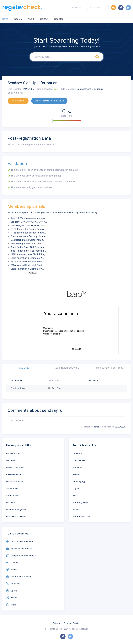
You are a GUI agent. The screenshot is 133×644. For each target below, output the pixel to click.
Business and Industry (19, 549)
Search (18, 19)
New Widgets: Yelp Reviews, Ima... (29, 225)
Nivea (76, 496)
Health (12, 570)
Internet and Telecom (19, 577)
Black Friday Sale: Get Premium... (28, 247)
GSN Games (79, 460)
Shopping (13, 584)
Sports (12, 591)
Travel (12, 598)
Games (12, 563)
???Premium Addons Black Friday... (29, 254)
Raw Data (24, 368)
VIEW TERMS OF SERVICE (49, 101)
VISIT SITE (18, 101)
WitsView (11, 460)
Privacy (56, 623)
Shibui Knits (12, 488)
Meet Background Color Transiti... (28, 240)
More (11, 605)
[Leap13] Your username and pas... (29, 218)
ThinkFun (77, 467)
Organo (76, 488)
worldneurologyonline (17, 510)
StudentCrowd (13, 496)
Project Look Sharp (16, 467)
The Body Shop (80, 502)
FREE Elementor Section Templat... (29, 229)
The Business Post (82, 516)
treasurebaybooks (15, 474)
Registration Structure (67, 368)
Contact (44, 19)
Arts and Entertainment (20, 542)
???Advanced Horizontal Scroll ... (28, 262)
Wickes (76, 474)
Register (59, 19)
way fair (77, 510)
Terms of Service (72, 623)
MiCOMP (11, 502)
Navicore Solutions (15, 481)
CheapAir (77, 453)
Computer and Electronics (21, 556)
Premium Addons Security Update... (29, 236)
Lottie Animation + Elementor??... (28, 258)
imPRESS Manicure (16, 516)
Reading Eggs (80, 481)
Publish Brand (13, 453)
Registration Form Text (109, 368)
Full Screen (33, 273)
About (31, 19)
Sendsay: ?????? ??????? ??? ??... (29, 222)
